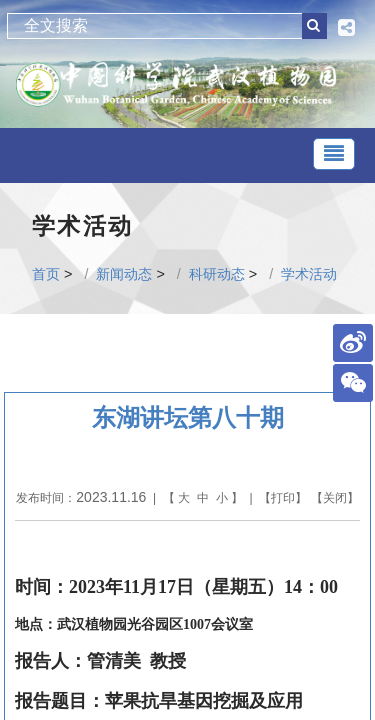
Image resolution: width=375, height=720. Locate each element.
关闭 (335, 498)
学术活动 (309, 274)
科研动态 (217, 274)
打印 (283, 498)
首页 (46, 274)
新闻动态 (124, 274)
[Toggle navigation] (334, 154)
